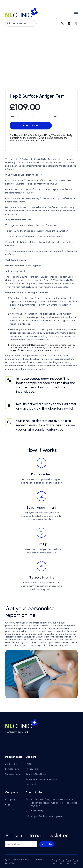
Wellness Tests (13, 774)
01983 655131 (37, 811)
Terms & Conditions (36, 774)
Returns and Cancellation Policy (42, 779)
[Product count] (34, 117)
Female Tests (12, 769)
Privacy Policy (32, 769)
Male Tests (11, 764)
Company (10, 799)
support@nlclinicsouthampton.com (48, 816)
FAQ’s (28, 764)
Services (10, 810)
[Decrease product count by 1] (12, 117)
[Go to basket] (69, 23)
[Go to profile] (62, 23)
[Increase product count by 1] (55, 117)
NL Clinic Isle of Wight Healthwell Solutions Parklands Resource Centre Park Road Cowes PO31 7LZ (54, 803)
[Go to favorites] (76, 23)
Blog (8, 804)
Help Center (32, 784)
